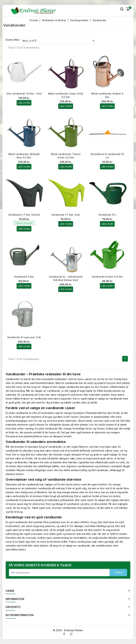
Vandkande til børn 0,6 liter (107, 277)
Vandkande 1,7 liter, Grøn (66, 215)
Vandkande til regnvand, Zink (24, 337)
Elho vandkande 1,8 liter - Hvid (24, 94)
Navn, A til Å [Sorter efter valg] (59, 41)
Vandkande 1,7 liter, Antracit (24, 215)
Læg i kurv (24, 103)
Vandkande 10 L (107, 215)
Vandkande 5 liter (24, 277)
